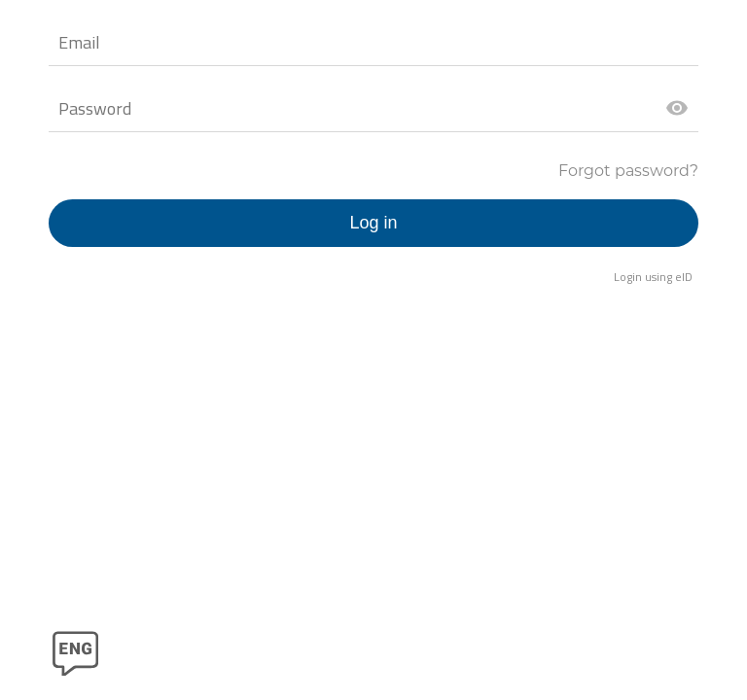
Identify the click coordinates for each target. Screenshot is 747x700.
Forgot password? (628, 171)
